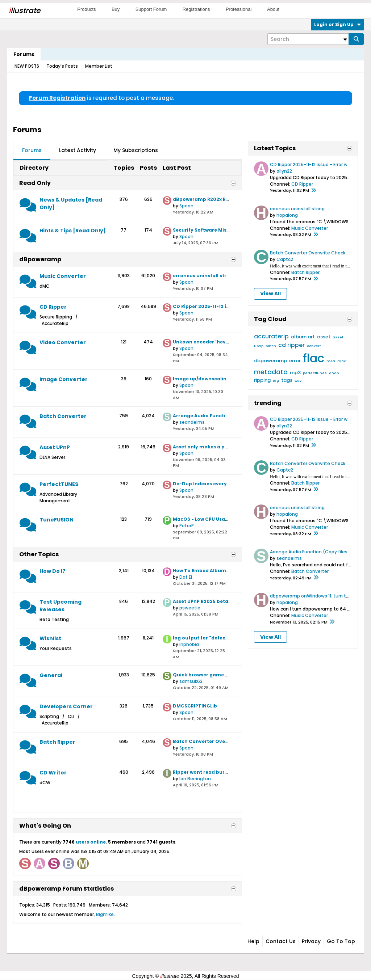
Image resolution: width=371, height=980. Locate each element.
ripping (262, 380)
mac (342, 361)
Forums (24, 54)
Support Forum (151, 9)
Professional (239, 9)
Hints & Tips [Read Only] (73, 231)
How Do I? (52, 571)
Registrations (196, 9)
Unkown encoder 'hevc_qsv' (207, 342)
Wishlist (50, 638)
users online (91, 842)
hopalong (287, 215)
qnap (334, 373)
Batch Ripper (57, 742)
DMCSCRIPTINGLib (195, 706)
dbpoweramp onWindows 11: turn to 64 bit (317, 596)
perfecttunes (315, 373)
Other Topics (39, 554)
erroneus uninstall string (204, 276)
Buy (116, 9)
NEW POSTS (27, 66)
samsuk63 (191, 681)
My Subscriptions (136, 150)
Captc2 (285, 259)
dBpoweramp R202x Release (207, 199)
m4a (331, 361)
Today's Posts (62, 66)
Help (253, 941)
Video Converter (63, 342)
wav (298, 381)
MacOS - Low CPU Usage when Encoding (221, 519)
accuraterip (271, 336)
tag (276, 381)
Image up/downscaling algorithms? (217, 379)
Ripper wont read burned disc (209, 772)
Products (86, 9)
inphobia (189, 644)
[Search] (308, 39)
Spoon (186, 206)
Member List (99, 66)
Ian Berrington (195, 779)
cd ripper (291, 345)
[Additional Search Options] (345, 39)
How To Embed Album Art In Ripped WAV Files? (229, 571)
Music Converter (63, 276)
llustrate (24, 10)
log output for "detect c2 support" (215, 638)
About (273, 9)
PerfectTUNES (59, 484)
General (51, 675)
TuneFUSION (57, 520)
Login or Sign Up (337, 24)
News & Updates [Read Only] (71, 204)
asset (324, 337)
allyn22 (284, 171)
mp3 (295, 373)
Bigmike (105, 914)
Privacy (311, 941)
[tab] (32, 151)
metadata (271, 372)
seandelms (192, 422)
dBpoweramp (40, 259)
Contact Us (281, 941)
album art (303, 337)
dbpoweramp (270, 361)
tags (287, 380)
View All (270, 293)
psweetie (190, 608)
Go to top (341, 941)
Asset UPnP (55, 447)
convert (314, 346)
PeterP (187, 526)
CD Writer (53, 773)
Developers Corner (66, 706)
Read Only (35, 183)
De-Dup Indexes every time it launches (220, 484)
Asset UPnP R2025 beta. (201, 601)
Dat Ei (186, 577)
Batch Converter (63, 416)
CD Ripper (53, 307)
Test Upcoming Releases (61, 606)
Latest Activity (78, 150)
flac (314, 358)
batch (271, 346)
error (295, 361)
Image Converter (64, 379)
